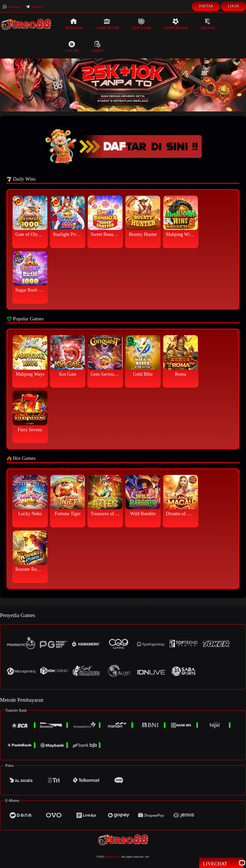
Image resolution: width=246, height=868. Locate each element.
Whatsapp (11, 7)
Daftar (206, 6)
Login (234, 6)
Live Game (142, 24)
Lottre (72, 47)
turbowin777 (112, 857)
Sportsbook (176, 24)
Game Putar (107, 24)
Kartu (98, 47)
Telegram (34, 7)
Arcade (208, 24)
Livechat (221, 863)
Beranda (74, 24)
